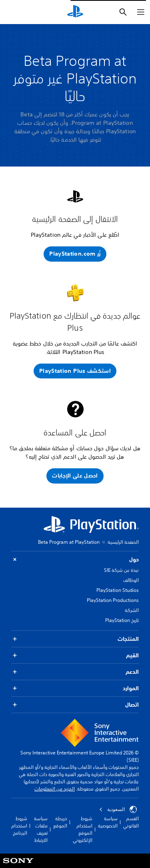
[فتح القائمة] (141, 12)
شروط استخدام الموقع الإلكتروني (83, 829)
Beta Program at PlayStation (69, 542)
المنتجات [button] (75, 639)
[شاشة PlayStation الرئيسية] (75, 12)
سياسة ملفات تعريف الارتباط (41, 829)
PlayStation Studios (118, 590)
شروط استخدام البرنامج (19, 826)
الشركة (132, 610)
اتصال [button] (75, 705)
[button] (75, 254)
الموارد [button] (75, 688)
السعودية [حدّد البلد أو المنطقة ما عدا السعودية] (118, 809)
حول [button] (75, 560)
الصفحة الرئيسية (123, 542)
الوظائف (131, 580)
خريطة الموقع (60, 822)
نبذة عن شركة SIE (121, 570)
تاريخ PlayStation (122, 620)
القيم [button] (75, 656)
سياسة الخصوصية (108, 822)
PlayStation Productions (113, 600)
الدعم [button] (75, 672)
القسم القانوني (131, 822)
